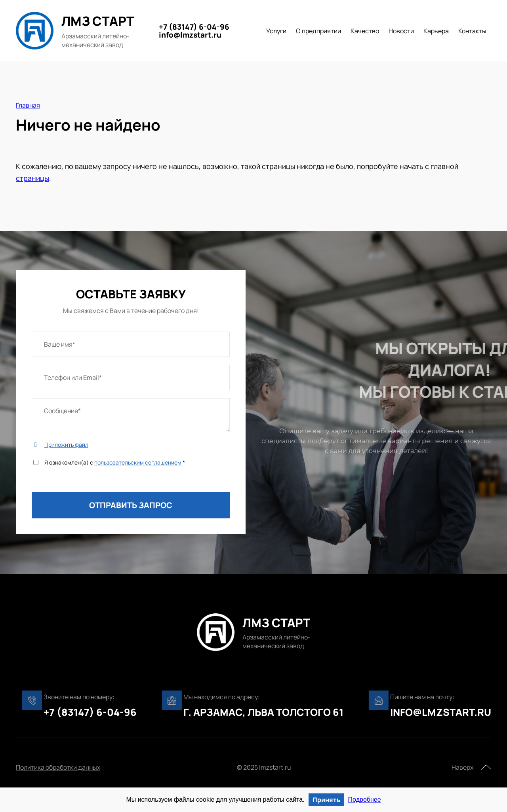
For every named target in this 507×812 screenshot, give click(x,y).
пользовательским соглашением (138, 462)
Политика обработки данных (58, 767)
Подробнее (365, 800)
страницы (32, 178)
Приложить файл (66, 445)
